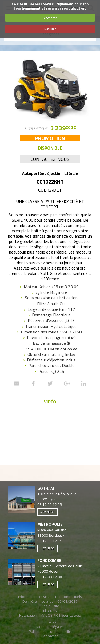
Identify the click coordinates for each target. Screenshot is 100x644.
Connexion (50, 636)
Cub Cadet (50, 190)
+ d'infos (47, 512)
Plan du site (50, 606)
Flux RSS (50, 611)
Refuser (50, 29)
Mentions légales (50, 627)
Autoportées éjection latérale (50, 174)
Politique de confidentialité (50, 631)
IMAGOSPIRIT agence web (60, 615)
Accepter (50, 18)
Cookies (50, 622)
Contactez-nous (50, 159)
